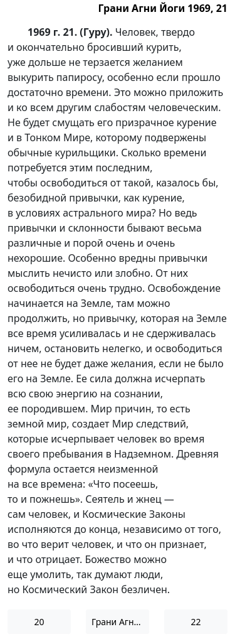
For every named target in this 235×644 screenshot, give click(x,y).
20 (39, 622)
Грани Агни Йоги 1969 (120, 622)
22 (196, 622)
